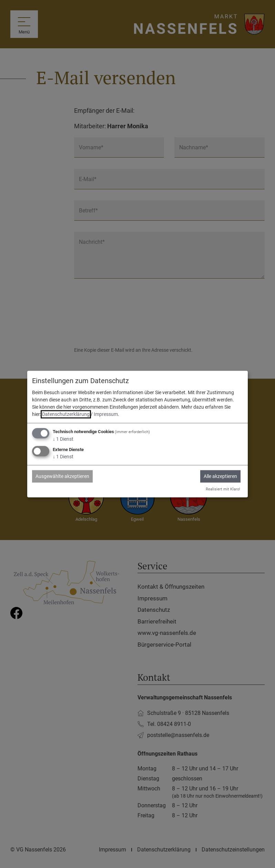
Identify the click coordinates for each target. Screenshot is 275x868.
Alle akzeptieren (220, 476)
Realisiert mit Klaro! (223, 489)
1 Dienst (63, 439)
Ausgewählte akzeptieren (62, 476)
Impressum (106, 415)
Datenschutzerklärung (66, 415)
